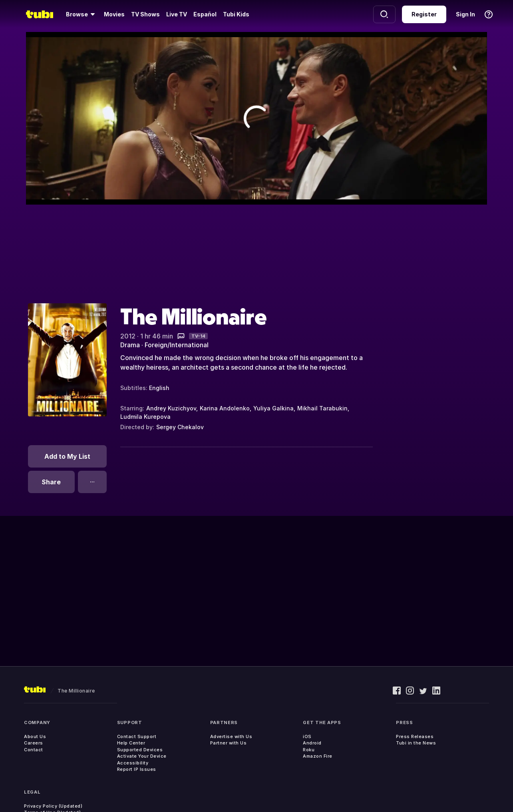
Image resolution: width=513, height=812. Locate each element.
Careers (34, 743)
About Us (35, 736)
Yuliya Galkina (273, 408)
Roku (309, 750)
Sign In (465, 14)
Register (424, 14)
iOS (307, 736)
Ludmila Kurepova (145, 417)
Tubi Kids (236, 14)
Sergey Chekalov (180, 427)
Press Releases (415, 736)
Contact (34, 750)
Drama (130, 345)
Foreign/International (177, 345)
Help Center (131, 743)
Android (312, 743)
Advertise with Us (231, 736)
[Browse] (82, 14)
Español (205, 14)
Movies (114, 14)
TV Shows (145, 14)
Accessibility (133, 763)
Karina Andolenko (225, 408)
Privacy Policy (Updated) (53, 806)
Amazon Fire (318, 756)
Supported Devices (140, 750)
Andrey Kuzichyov (171, 408)
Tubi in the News (416, 743)
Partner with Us (229, 743)
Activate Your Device (142, 756)
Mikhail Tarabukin (322, 408)
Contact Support (137, 736)
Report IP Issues (137, 769)
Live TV (177, 14)
